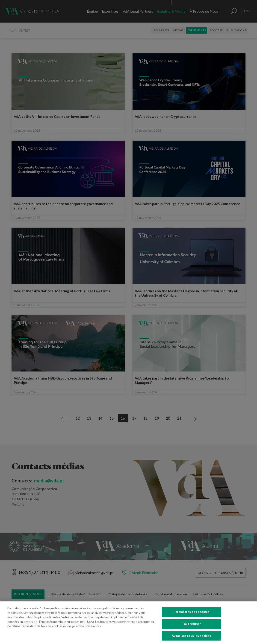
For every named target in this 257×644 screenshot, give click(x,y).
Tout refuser (191, 630)
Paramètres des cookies (191, 618)
